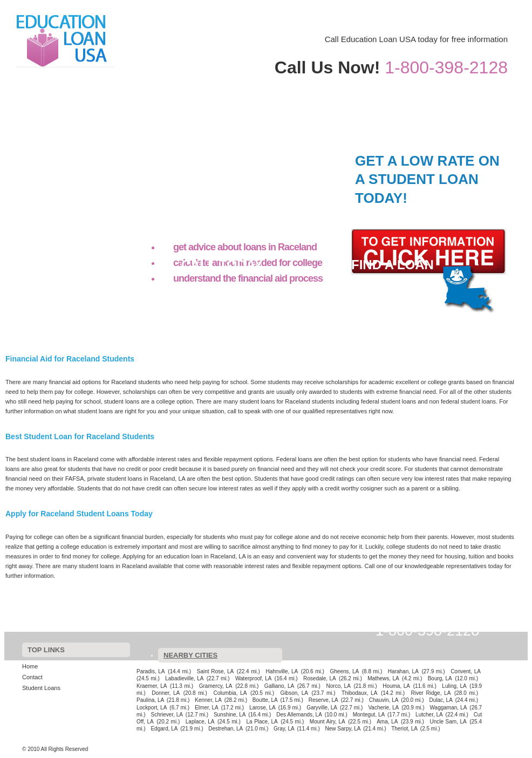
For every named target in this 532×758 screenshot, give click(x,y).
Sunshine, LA (230, 715)
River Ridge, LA (431, 693)
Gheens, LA (345, 671)
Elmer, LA (207, 708)
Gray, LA (284, 729)
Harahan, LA (403, 671)
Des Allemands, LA (299, 715)
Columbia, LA (230, 693)
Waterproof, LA (253, 678)
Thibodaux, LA (359, 693)
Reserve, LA (323, 700)
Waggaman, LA (449, 708)
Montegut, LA (369, 715)
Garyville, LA (322, 708)
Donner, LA (166, 693)
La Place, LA (262, 722)
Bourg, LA (440, 678)
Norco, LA (339, 686)
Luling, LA (454, 686)
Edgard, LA (164, 729)
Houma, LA (396, 686)
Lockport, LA (152, 708)
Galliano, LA (279, 686)
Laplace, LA (200, 722)
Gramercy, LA (216, 686)
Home (392, 84)
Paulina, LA (150, 700)
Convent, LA (466, 671)
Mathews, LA (383, 678)
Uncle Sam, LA (448, 722)
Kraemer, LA (152, 686)
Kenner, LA (208, 700)
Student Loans (481, 84)
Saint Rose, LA (215, 671)
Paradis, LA (151, 671)
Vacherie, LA (383, 708)
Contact (436, 84)
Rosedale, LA (320, 678)
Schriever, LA (167, 715)
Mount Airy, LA (328, 722)
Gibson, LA (294, 693)
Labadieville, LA (184, 678)
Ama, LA (387, 722)
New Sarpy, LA (343, 729)
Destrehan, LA (226, 729)
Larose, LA (262, 708)
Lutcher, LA (429, 715)
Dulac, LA (441, 700)
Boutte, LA (265, 700)
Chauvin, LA (384, 700)
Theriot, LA (404, 729)
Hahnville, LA (282, 671)
